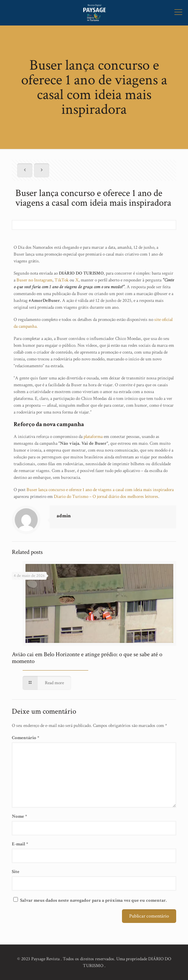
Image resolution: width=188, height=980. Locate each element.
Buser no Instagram (34, 280)
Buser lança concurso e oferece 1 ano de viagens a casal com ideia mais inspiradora (100, 490)
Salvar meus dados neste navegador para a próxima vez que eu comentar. (93, 900)
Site (16, 872)
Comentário (25, 738)
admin (64, 516)
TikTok (62, 280)
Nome (19, 816)
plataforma (93, 437)
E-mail (20, 844)
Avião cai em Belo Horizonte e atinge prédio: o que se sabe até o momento (87, 658)
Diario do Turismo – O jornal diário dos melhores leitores (106, 497)
